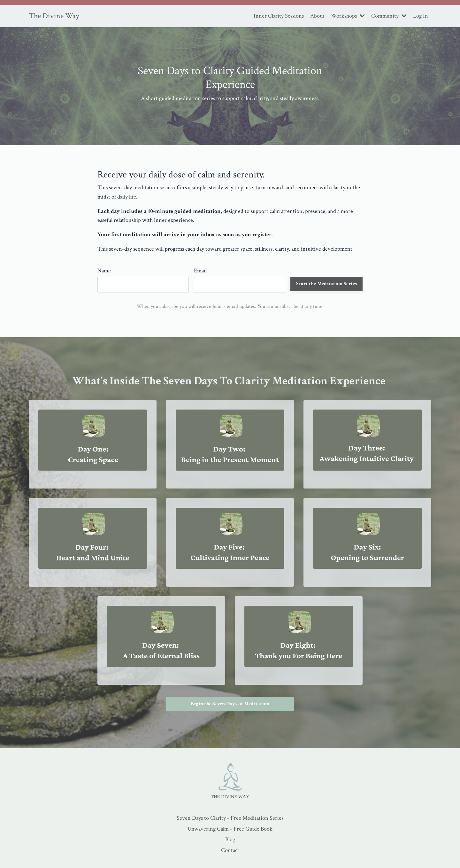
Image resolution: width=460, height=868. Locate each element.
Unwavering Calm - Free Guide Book (230, 829)
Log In (421, 16)
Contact (230, 850)
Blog (230, 839)
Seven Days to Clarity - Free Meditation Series (230, 818)
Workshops (348, 16)
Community (389, 16)
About (317, 16)
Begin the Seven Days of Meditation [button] (230, 704)
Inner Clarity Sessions (279, 16)
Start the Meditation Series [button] (326, 284)
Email (200, 271)
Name (104, 271)
